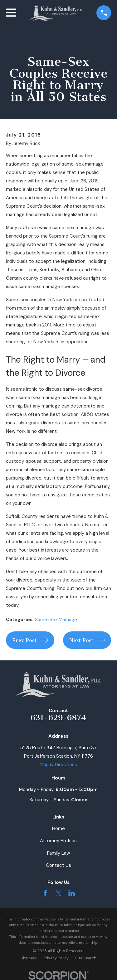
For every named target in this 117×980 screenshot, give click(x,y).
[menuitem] (29, 958)
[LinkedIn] (72, 893)
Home (58, 828)
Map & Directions (58, 765)
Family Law (58, 853)
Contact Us (58, 865)
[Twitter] (58, 893)
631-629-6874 (58, 718)
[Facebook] (45, 893)
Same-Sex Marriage (56, 620)
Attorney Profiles (58, 841)
